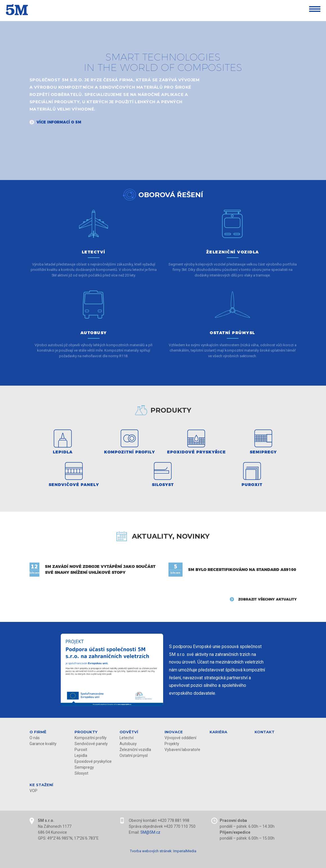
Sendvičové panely (91, 744)
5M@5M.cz (150, 832)
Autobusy (128, 744)
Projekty (172, 744)
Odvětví (129, 732)
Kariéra (218, 732)
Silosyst (81, 773)
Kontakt (265, 732)
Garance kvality (43, 744)
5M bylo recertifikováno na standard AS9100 (242, 570)
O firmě (38, 732)
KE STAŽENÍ (41, 785)
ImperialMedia (185, 851)
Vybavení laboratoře (182, 750)
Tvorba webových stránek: (151, 851)
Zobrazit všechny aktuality (267, 599)
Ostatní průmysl (134, 755)
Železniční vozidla (135, 750)
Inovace (174, 732)
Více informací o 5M (59, 122)
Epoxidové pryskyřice (93, 761)
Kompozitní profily (91, 738)
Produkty (86, 732)
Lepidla (81, 755)
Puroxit (81, 750)
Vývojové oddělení (180, 738)
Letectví (127, 738)
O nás (35, 738)
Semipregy (84, 767)
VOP (33, 791)
